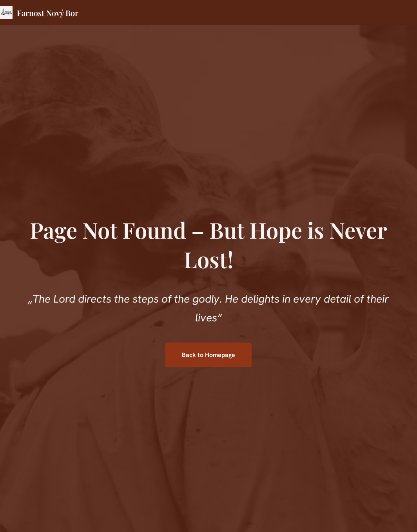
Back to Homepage (208, 355)
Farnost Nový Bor (48, 13)
